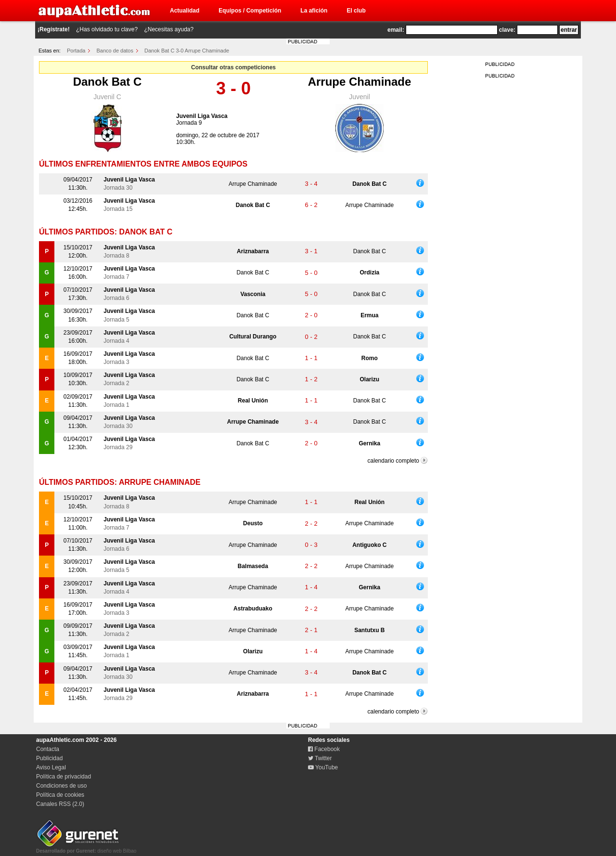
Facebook (324, 749)
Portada (76, 51)
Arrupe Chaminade (360, 82)
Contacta (48, 749)
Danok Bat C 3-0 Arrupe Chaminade (187, 51)
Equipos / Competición (250, 11)
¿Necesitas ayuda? (169, 29)
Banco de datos (115, 51)
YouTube (323, 767)
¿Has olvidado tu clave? (107, 29)
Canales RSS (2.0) (60, 804)
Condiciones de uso (61, 786)
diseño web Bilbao (86, 848)
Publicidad (49, 758)
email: (396, 30)
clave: (507, 30)
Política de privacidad (64, 777)
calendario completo (393, 461)
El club (356, 11)
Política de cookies (60, 795)
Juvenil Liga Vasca (202, 116)
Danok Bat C (108, 82)
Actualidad (185, 11)
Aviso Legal (51, 767)
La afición (314, 11)
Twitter (320, 758)
